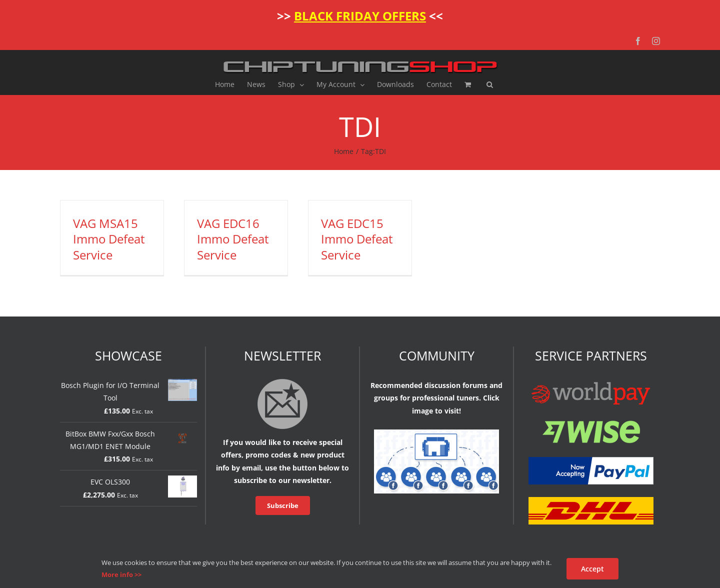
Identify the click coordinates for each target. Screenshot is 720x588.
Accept (592, 569)
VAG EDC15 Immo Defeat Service (357, 239)
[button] (490, 84)
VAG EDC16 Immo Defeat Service (233, 239)
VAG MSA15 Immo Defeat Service (109, 239)
